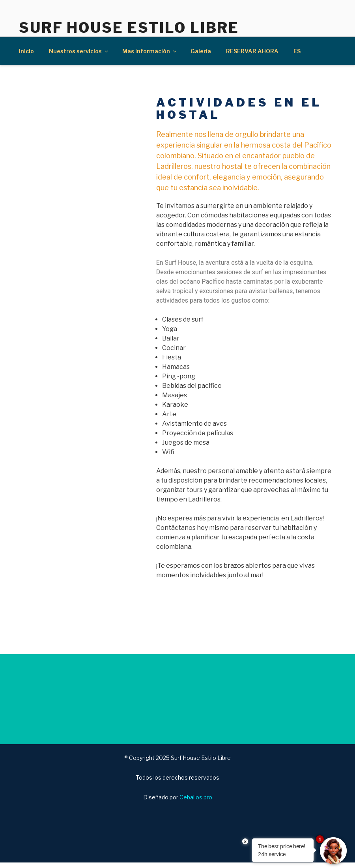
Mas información (150, 51)
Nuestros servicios (79, 51)
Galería (201, 51)
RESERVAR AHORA (252, 51)
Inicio (26, 51)
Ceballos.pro (196, 797)
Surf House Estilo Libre (129, 28)
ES (297, 51)
